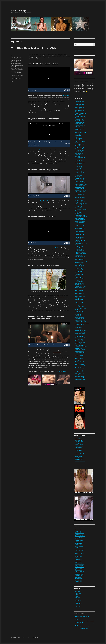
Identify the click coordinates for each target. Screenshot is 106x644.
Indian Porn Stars (79, 558)
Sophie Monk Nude (79, 345)
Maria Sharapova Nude (80, 289)
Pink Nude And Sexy (80, 319)
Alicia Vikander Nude (80, 104)
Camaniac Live (78, 545)
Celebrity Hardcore (79, 165)
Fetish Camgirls (79, 557)
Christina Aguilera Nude (80, 180)
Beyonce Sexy (78, 136)
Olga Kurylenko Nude (16, 60)
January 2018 (78, 602)
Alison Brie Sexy (79, 106)
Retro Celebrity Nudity (80, 332)
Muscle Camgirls (79, 565)
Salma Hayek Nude (79, 336)
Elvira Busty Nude (79, 201)
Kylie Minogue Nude (80, 266)
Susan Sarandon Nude (80, 353)
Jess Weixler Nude (79, 246)
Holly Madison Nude (80, 230)
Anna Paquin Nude (79, 119)
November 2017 (79, 605)
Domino (13, 71)
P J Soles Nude (78, 314)
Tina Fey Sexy (78, 363)
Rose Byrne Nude (79, 335)
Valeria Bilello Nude (79, 373)
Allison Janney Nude (80, 107)
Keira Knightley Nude (80, 257)
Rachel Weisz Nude (79, 326)
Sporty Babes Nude (79, 576)
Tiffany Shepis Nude (80, 362)
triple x (17, 80)
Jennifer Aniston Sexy (80, 239)
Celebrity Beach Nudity (80, 158)
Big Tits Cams (78, 539)
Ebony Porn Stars (79, 552)
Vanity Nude (78, 375)
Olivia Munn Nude (79, 311)
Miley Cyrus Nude (79, 298)
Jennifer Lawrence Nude (81, 245)
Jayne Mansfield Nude (80, 236)
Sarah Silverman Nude (80, 338)
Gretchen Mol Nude (80, 226)
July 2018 (77, 595)
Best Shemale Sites (79, 533)
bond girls (20, 65)
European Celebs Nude (80, 202)
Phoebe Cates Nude (79, 317)
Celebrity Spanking (79, 174)
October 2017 (78, 607)
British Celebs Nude (80, 147)
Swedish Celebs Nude (80, 354)
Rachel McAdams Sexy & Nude (82, 323)
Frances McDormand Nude (81, 217)
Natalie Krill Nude (79, 302)
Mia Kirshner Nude (79, 292)
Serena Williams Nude (80, 342)
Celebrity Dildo (78, 164)
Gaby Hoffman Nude (80, 218)
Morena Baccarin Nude (80, 301)
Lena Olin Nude (79, 273)
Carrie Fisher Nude (79, 155)
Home (93, 11)
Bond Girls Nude (61, 372)
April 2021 (77, 592)
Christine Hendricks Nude (81, 183)
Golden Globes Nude (80, 223)
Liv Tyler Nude (78, 280)
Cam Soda (77, 548)
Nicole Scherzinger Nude (81, 308)
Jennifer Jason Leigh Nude (81, 243)
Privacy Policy (21, 638)
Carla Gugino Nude (79, 153)
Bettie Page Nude (79, 134)
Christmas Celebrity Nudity (81, 184)
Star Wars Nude (79, 348)
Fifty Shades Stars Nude (80, 215)
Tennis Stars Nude (79, 359)
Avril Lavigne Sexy (79, 127)
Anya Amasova (14, 65)
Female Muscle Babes (80, 555)
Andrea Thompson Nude (81, 113)
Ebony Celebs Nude (79, 196)
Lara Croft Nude (79, 268)
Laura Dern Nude (79, 271)
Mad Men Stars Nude (80, 285)
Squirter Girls (78, 577)
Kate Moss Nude (79, 255)
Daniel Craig (17, 68)
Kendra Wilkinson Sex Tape (81, 261)
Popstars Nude (78, 456)
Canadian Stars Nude (80, 549)
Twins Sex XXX (79, 580)
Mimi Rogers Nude (79, 299)
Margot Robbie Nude (80, 288)
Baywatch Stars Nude (80, 536)
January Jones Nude (80, 234)
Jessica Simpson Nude (80, 251)
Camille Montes (15, 67)
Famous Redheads (79, 212)
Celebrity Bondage (79, 161)
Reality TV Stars (79, 328)
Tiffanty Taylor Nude (80, 360)
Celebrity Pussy (79, 171)
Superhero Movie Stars (80, 350)
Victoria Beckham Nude (80, 378)
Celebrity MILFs (79, 167)
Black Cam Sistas (79, 540)
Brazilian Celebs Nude (80, 144)
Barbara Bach (66, 95)
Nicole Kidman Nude (80, 307)
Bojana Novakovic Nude (80, 141)
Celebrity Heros (79, 451)
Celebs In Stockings (80, 175)
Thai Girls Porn (79, 579)
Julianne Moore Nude (80, 252)
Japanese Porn (78, 559)
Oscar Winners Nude (80, 313)
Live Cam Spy (78, 561)
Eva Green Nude (79, 205)
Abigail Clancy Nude (80, 102)
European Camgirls (79, 554)
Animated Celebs (79, 445)
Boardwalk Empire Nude (81, 140)
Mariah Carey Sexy (79, 291)
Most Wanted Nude (79, 564)
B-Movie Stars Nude (80, 128)
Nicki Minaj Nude (79, 305)
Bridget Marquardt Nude (81, 146)
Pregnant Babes (79, 570)
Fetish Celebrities (79, 214)
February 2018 (78, 601)
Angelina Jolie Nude (80, 115)
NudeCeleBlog (18, 11)
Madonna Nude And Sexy (81, 286)
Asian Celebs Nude (79, 124)
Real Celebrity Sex (79, 458)
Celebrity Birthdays (79, 159)
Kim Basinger (42, 150)
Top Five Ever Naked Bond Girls (34, 48)
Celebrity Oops (78, 169)
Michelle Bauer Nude (80, 294)
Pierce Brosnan (18, 74)
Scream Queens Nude (80, 341)
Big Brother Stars (79, 137)
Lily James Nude (79, 277)
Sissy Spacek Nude (79, 344)
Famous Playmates (79, 211)
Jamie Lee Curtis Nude (80, 233)
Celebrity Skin (78, 439)
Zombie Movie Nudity (80, 379)
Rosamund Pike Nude (16, 62)
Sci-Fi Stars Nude (79, 339)
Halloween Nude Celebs (80, 229)
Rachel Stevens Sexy (80, 325)
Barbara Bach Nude (16, 56)
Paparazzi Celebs (79, 316)
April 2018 (77, 598)
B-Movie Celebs (79, 449)
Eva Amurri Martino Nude (81, 203)
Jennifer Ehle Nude (79, 242)
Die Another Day (19, 70)
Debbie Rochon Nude (80, 193)
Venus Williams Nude (80, 376)
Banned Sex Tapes (79, 442)
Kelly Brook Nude (79, 258)
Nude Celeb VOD (79, 443)
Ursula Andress (63, 297)
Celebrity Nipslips (79, 168)
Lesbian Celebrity (79, 274)
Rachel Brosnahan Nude (81, 322)
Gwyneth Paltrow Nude (80, 227)
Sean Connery (17, 77)
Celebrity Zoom (79, 440)
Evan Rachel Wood (79, 208)
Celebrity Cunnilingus (80, 162)
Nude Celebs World (79, 568)
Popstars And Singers (80, 320)
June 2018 (77, 596)
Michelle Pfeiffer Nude (80, 297)
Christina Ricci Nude (80, 181)
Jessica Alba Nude (79, 248)
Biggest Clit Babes (79, 537)
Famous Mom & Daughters (81, 209)
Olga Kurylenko (44, 201)
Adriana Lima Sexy (79, 103)
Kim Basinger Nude (19, 59)
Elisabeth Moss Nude (80, 198)
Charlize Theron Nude (80, 177)
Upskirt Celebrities (79, 370)
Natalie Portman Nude (80, 304)
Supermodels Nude (79, 351)
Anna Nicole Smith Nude (81, 118)
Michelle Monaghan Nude (81, 295)
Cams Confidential (79, 546)
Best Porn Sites (79, 531)
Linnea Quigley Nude (80, 279)
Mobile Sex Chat (79, 562)
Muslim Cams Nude (79, 567)
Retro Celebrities (79, 459)
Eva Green (58, 248)
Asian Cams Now (79, 534)
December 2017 (79, 604)
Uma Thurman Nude (80, 369)
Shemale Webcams (79, 573)
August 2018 (78, 593)
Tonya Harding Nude (80, 364)
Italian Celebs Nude (79, 232)
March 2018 (78, 599)
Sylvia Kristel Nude (79, 356)
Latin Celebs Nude (79, 270)
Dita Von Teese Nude (80, 195)
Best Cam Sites (78, 530)
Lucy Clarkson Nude (80, 283)
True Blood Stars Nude (80, 366)
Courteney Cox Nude (80, 189)
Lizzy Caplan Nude (79, 282)
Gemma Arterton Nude (80, 220)
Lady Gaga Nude (79, 267)
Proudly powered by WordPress (33, 638)
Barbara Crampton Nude (81, 133)
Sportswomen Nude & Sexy (81, 347)
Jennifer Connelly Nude (80, 240)
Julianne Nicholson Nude (81, 254)
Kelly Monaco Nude (79, 260)
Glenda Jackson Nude (80, 221)
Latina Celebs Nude (79, 454)
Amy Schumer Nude (80, 112)
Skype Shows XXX (79, 574)
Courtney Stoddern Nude (81, 190)
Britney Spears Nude (80, 149)
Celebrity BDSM (79, 156)
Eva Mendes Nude (79, 206)
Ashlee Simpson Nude (80, 122)
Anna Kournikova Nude (80, 116)
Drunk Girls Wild (79, 551)
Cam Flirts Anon (79, 543)
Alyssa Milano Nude (80, 109)
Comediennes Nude (79, 187)
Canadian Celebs (79, 152)
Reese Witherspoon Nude (81, 331)
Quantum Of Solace (16, 76)
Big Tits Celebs (78, 138)
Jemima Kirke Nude (79, 237)
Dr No (17, 71)
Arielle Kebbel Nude (79, 121)
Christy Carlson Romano (81, 186)
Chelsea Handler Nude (80, 178)
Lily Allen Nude (79, 276)
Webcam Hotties (79, 582)
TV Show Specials (79, 367)
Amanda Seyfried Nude (80, 110)
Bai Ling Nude (78, 130)
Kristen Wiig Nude (79, 264)
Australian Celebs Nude (80, 125)
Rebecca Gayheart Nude (80, 329)
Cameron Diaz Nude (80, 150)
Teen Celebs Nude (79, 357)
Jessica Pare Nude (79, 249)
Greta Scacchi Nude (79, 224)
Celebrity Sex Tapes (79, 172)
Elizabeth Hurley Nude (80, 199)
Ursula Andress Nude (16, 63)
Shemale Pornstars (79, 571)
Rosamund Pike (57, 352)
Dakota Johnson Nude (80, 192)
